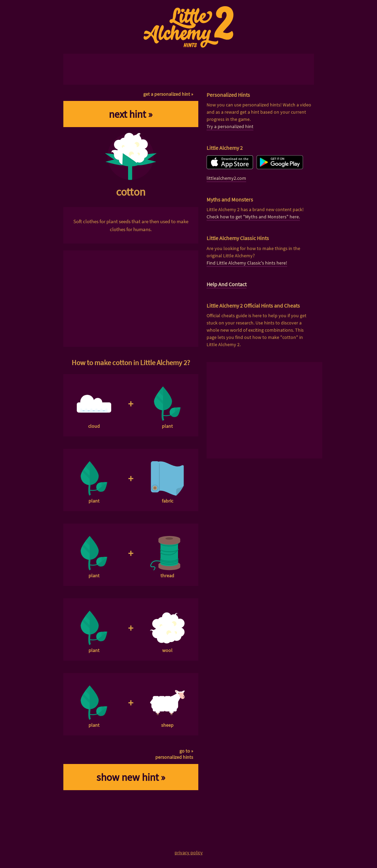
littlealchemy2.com (226, 178)
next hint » (131, 114)
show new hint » (131, 777)
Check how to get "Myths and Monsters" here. (253, 217)
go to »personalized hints (174, 754)
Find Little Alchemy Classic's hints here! (247, 263)
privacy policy (189, 852)
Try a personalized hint (230, 126)
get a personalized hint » (168, 94)
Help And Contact (227, 284)
